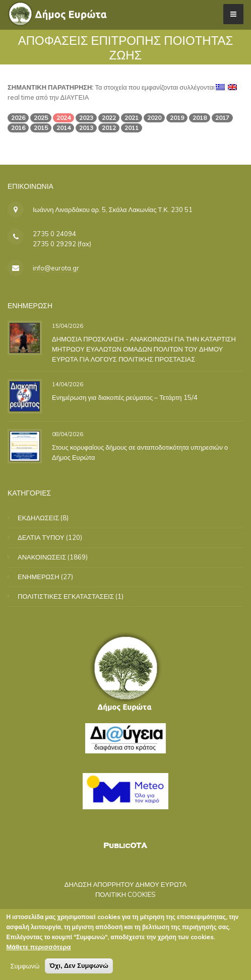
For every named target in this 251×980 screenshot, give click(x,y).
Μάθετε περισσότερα (38, 949)
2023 (86, 118)
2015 (41, 128)
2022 (109, 118)
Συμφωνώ (25, 968)
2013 (86, 128)
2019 (177, 118)
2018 (200, 118)
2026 (18, 118)
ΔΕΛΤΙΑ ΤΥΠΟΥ (41, 537)
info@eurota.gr (56, 268)
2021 (132, 118)
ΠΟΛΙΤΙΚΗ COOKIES (126, 894)
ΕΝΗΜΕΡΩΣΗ (39, 577)
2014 (64, 128)
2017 (222, 118)
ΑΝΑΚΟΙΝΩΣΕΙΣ (42, 557)
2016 (18, 128)
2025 (41, 118)
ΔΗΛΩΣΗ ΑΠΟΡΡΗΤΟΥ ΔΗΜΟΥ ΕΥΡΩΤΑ (126, 884)
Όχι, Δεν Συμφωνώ (79, 968)
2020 (154, 118)
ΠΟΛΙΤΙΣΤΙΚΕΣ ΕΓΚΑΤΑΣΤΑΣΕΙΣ (66, 596)
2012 (109, 128)
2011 (132, 128)
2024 (64, 118)
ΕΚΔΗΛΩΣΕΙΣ (38, 518)
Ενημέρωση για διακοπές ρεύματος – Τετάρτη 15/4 (125, 397)
